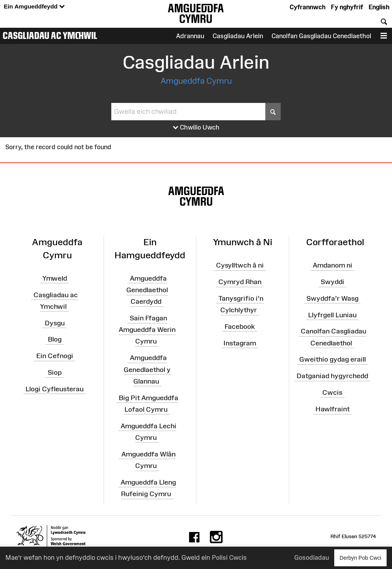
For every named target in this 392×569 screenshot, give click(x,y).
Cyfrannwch (307, 7)
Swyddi (333, 282)
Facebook (240, 327)
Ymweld (55, 278)
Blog (55, 339)
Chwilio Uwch (196, 128)
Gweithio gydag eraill (333, 359)
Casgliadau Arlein (238, 36)
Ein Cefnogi (55, 356)
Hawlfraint (333, 409)
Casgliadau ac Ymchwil (50, 35)
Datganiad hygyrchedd (332, 376)
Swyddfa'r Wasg (333, 298)
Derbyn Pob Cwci (360, 558)
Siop (55, 372)
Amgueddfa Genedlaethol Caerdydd (147, 290)
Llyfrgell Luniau (332, 315)
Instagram (240, 343)
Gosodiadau (312, 557)
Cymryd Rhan (240, 282)
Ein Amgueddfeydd (34, 7)
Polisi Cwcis (229, 557)
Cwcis (332, 392)
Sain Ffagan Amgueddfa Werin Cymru (147, 330)
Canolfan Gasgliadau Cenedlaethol (321, 36)
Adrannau (190, 36)
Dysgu (55, 323)
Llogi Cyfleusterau (54, 389)
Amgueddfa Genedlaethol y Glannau (147, 369)
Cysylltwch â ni (240, 265)
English (379, 7)
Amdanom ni (333, 265)
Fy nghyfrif (347, 7)
